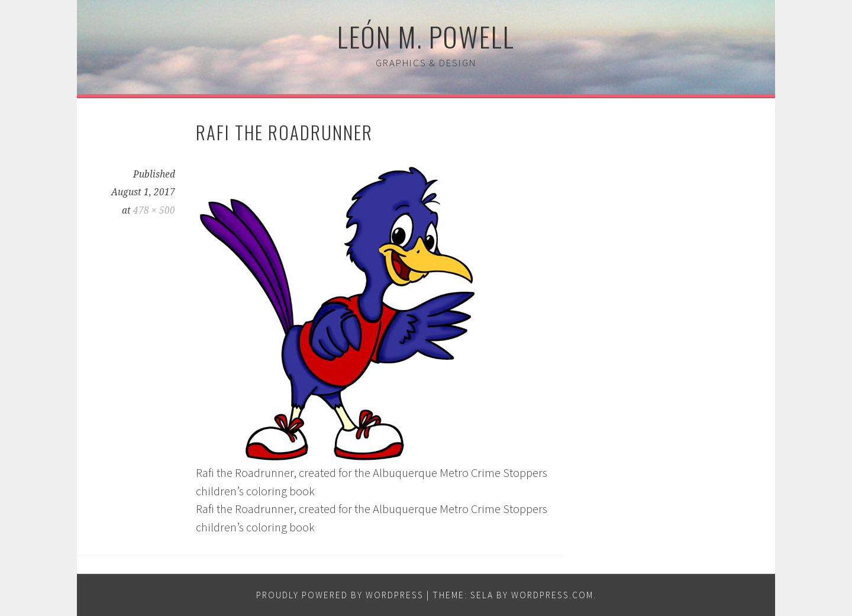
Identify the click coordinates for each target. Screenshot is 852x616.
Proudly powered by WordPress (340, 595)
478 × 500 (154, 211)
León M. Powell (426, 36)
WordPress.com (552, 595)
